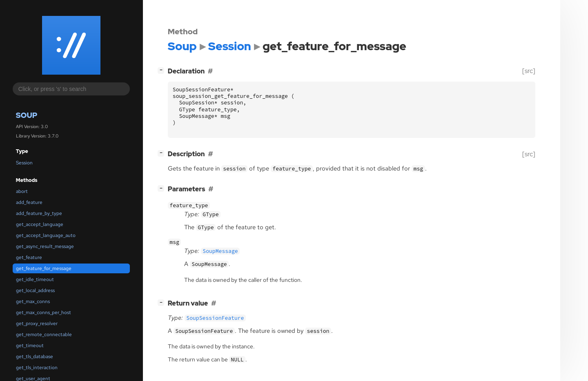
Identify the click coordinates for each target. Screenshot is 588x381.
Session (24, 163)
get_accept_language (40, 224)
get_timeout (30, 346)
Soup (27, 115)
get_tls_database (35, 357)
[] (163, 70)
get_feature (29, 257)
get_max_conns (33, 301)
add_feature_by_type (39, 213)
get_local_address (35, 290)
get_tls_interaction (37, 368)
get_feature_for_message (44, 268)
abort (22, 191)
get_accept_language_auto (46, 235)
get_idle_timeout (35, 279)
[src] (529, 71)
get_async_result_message (45, 246)
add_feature (29, 202)
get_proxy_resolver (37, 323)
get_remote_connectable (44, 334)
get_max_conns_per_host (43, 312)
